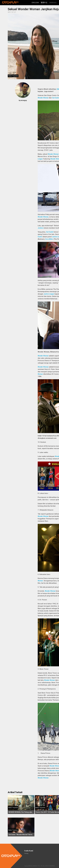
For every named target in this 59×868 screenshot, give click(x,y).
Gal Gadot (50, 232)
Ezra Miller (49, 239)
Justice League (49, 294)
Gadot (40, 237)
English (35, 3)
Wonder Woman (43, 98)
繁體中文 (44, 3)
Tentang (26, 853)
